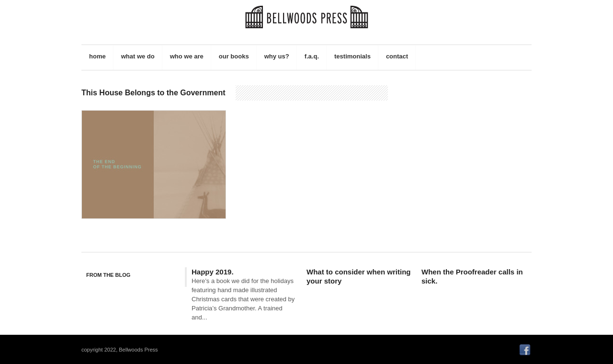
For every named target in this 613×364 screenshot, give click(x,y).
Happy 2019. (213, 272)
